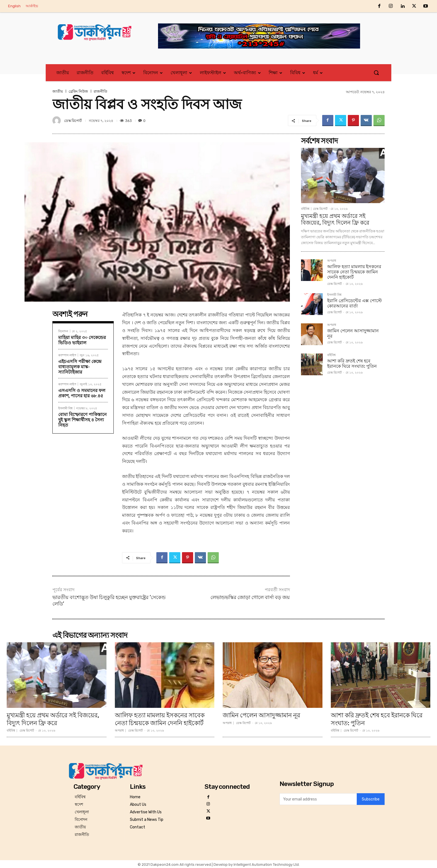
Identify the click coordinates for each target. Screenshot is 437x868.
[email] (318, 799)
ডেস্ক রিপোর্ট (73, 121)
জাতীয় (58, 91)
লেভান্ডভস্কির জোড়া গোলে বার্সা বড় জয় (250, 597)
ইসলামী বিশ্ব (65, 408)
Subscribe (371, 799)
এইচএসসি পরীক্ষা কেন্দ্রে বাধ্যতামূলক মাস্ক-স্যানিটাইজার (80, 367)
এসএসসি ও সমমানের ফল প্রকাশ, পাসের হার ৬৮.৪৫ (82, 393)
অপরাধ (332, 261)
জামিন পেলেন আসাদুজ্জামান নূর (353, 333)
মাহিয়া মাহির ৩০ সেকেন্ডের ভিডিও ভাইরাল (82, 340)
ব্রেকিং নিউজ (78, 91)
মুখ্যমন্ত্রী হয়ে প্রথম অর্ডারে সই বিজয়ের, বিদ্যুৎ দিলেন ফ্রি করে (335, 219)
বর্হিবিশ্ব (305, 209)
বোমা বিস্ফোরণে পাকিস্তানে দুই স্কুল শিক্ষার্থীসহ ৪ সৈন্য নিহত (82, 420)
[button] (376, 73)
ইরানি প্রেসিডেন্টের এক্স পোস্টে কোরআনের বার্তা (355, 303)
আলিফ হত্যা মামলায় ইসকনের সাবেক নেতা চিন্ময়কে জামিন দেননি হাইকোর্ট (354, 272)
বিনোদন (63, 331)
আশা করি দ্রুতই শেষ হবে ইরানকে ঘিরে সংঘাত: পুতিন (352, 364)
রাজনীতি (100, 91)
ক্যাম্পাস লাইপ (67, 355)
